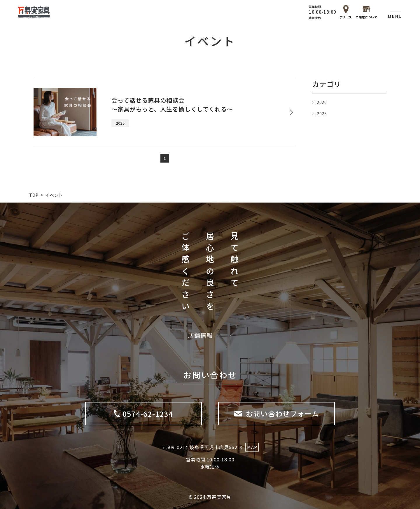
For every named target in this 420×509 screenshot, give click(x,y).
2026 (322, 102)
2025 (322, 114)
